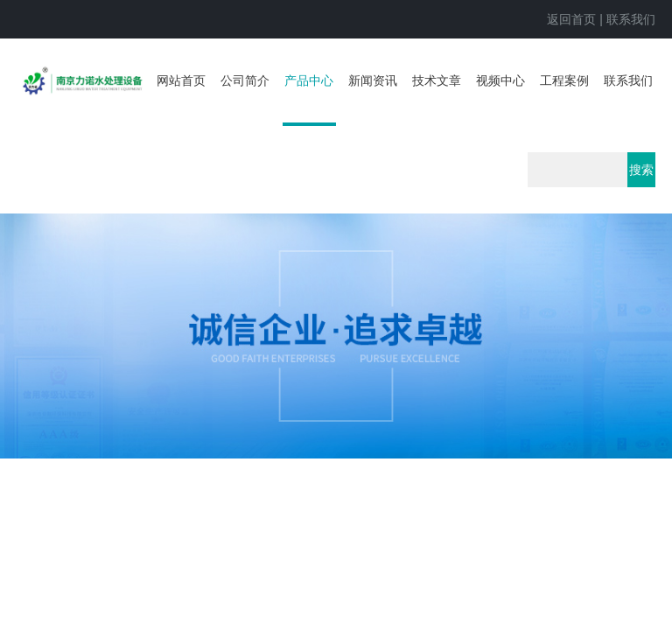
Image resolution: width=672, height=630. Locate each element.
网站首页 (181, 80)
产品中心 (309, 80)
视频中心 (500, 80)
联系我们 (631, 19)
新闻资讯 (373, 80)
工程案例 (564, 80)
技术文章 (437, 80)
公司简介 (245, 80)
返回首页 (571, 19)
